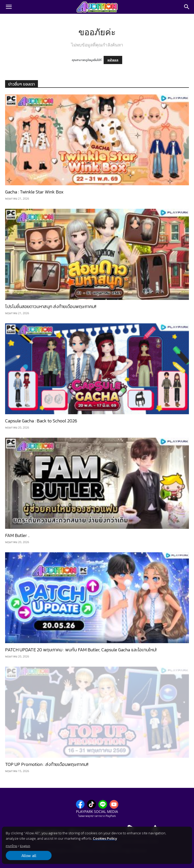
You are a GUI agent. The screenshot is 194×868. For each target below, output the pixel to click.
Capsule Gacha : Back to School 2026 (41, 421)
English (25, 846)
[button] (9, 7)
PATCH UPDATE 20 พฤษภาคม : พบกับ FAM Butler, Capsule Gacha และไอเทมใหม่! (81, 650)
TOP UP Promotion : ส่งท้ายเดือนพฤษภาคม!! (47, 764)
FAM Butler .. (17, 535)
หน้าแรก (113, 60)
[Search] (187, 7)
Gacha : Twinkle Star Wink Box (34, 192)
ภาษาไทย (12, 846)
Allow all (29, 855)
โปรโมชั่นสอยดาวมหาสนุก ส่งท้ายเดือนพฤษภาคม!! (51, 306)
